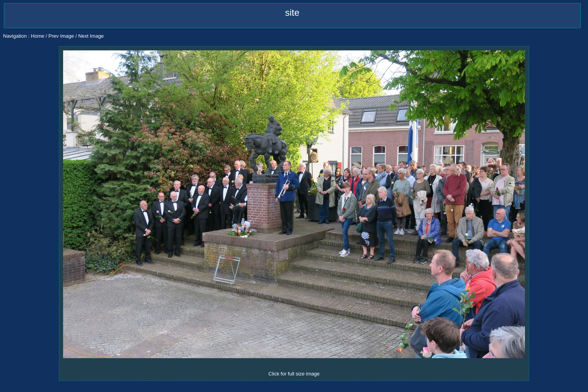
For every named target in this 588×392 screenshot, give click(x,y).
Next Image (91, 36)
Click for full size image (294, 374)
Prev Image (61, 36)
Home (38, 36)
